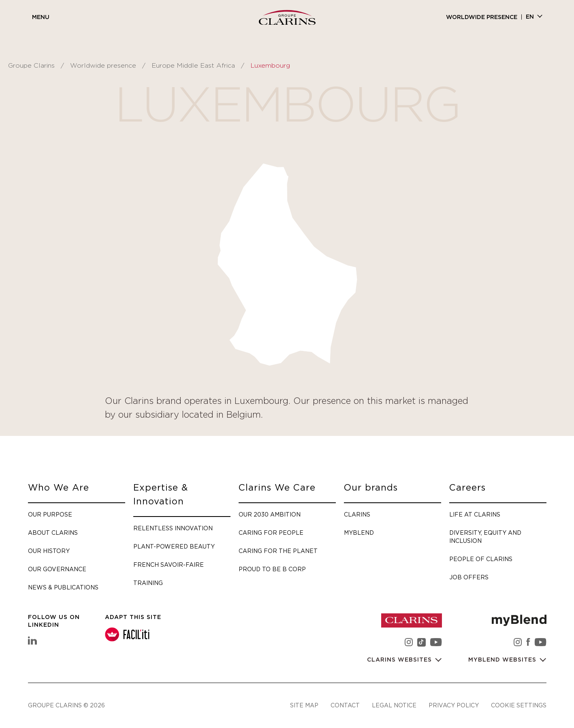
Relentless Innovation (173, 528)
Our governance (57, 569)
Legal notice (394, 705)
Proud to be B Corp (272, 569)
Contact (345, 705)
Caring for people (271, 533)
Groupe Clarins (31, 66)
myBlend (359, 533)
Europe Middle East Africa (193, 66)
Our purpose (50, 514)
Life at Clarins (475, 514)
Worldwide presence (482, 17)
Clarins (357, 514)
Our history (49, 551)
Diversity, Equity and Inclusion (485, 537)
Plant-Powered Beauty (174, 546)
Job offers (469, 577)
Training (148, 583)
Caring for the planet (278, 551)
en (530, 17)
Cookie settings (519, 705)
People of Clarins (481, 559)
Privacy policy (454, 705)
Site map (304, 705)
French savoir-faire (169, 565)
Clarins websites (400, 660)
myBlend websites (503, 660)
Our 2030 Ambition (270, 514)
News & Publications (63, 587)
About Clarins (53, 533)
